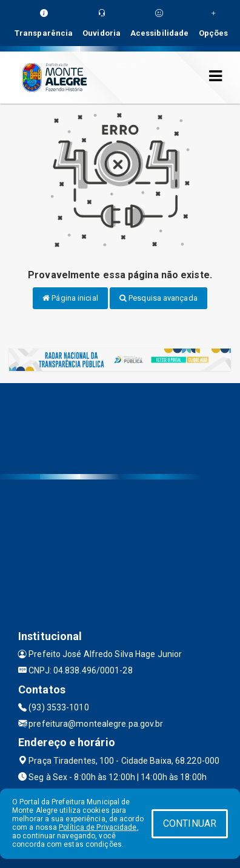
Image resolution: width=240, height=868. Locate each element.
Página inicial (70, 298)
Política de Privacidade (98, 827)
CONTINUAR (190, 823)
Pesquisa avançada (158, 298)
